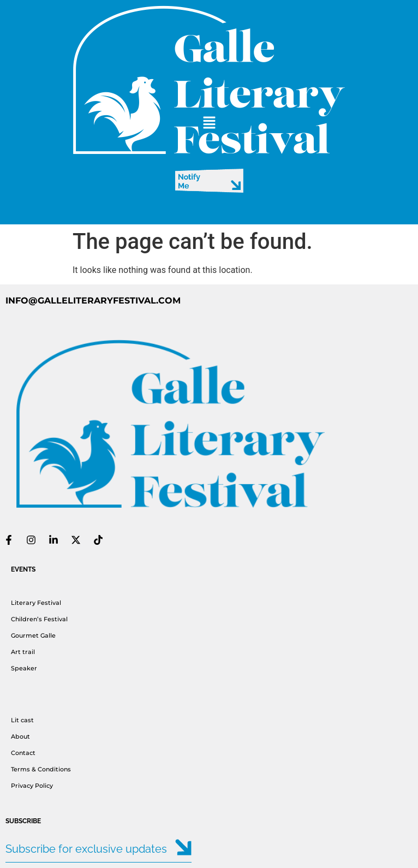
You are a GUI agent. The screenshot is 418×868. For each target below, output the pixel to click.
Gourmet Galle (33, 635)
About (20, 736)
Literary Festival (36, 603)
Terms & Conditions (42, 769)
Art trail (23, 652)
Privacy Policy (32, 786)
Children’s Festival (39, 619)
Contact (23, 753)
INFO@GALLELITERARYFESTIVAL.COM (93, 301)
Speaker (24, 668)
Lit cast (22, 720)
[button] (209, 123)
